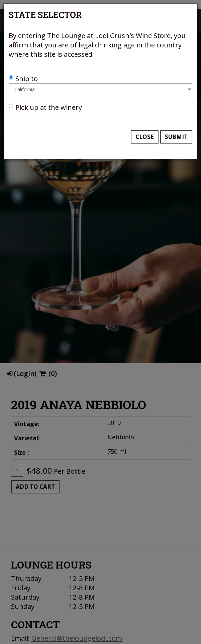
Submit (176, 137)
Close (145, 137)
